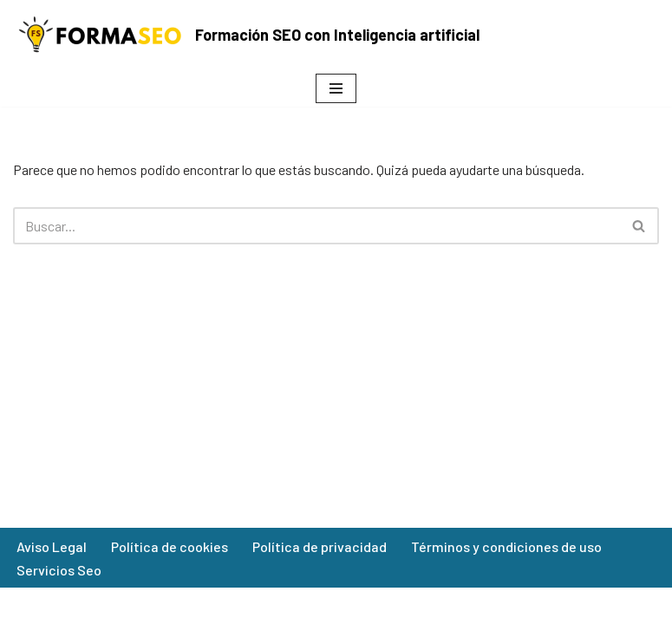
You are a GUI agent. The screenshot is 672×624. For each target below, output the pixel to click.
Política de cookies (170, 546)
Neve (245, 605)
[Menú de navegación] (336, 88)
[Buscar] (316, 226)
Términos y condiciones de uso (506, 546)
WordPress (411, 605)
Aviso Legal (52, 546)
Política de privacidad (320, 546)
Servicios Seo (59, 570)
